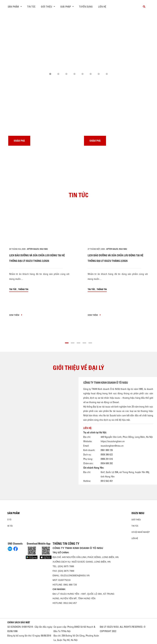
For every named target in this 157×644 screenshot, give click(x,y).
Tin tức (31, 7)
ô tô (9, 520)
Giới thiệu (136, 520)
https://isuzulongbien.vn (113, 441)
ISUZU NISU (138, 513)
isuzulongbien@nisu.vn (112, 446)
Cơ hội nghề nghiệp (141, 532)
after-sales (33, 249)
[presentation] (10, 47)
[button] (50, 74)
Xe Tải (10, 526)
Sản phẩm (13, 513)
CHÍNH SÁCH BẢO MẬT (19, 622)
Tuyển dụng (86, 7)
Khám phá (19, 141)
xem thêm (16, 315)
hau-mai (44, 249)
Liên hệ (102, 7)
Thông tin (23, 289)
